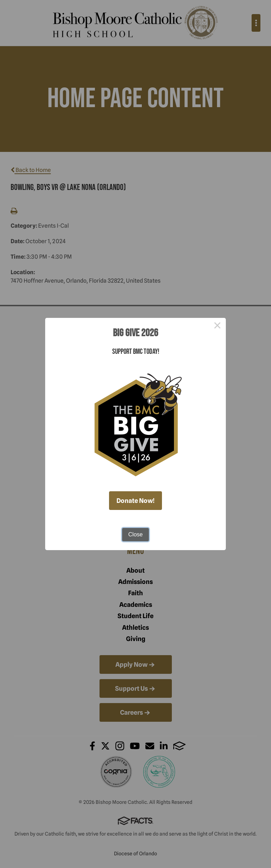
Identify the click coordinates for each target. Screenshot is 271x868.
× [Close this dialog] (217, 326)
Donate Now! (135, 501)
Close (136, 534)
